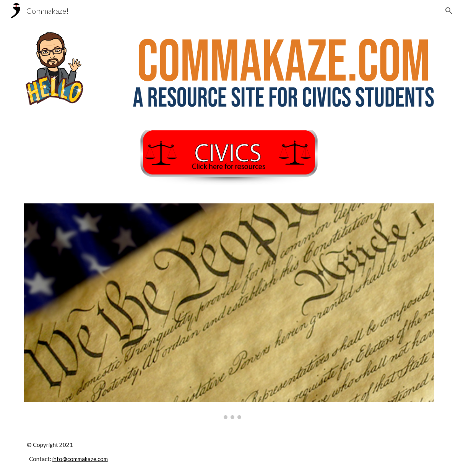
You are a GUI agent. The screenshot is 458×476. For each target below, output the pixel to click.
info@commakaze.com (80, 459)
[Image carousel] (229, 311)
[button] (449, 11)
